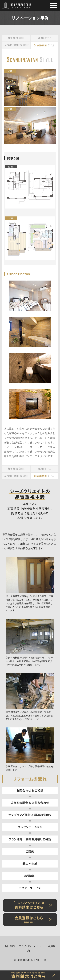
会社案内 (10, 946)
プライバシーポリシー (31, 946)
